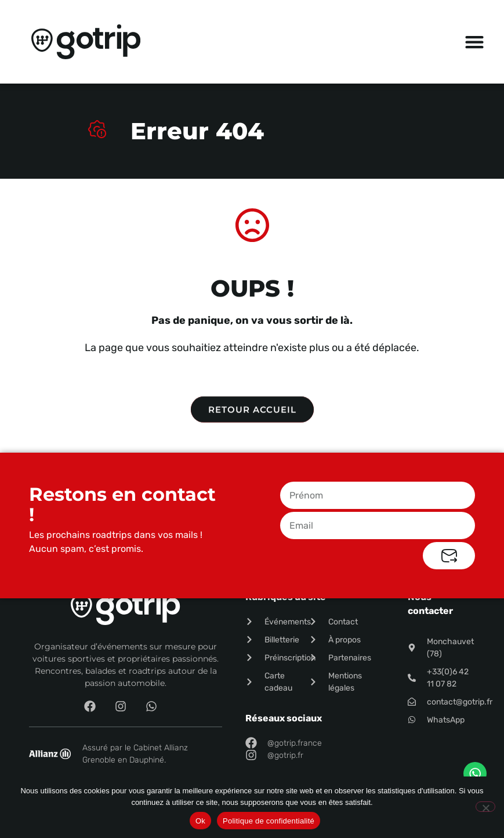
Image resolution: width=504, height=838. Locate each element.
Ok (200, 821)
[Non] (485, 807)
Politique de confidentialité (269, 821)
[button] (475, 42)
